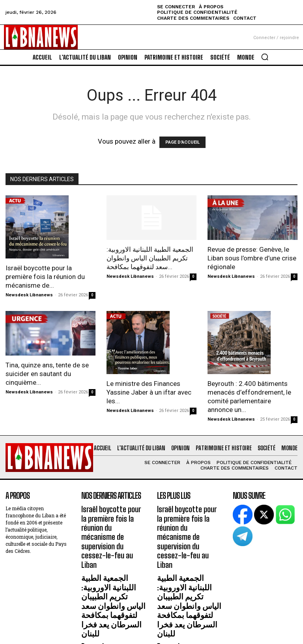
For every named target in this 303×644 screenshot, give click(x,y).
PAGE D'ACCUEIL (182, 142)
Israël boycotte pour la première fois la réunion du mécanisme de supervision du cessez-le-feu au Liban (114, 523)
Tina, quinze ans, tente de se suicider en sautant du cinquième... (47, 374)
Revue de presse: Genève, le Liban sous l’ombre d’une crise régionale (252, 258)
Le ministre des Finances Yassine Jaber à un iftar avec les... (149, 392)
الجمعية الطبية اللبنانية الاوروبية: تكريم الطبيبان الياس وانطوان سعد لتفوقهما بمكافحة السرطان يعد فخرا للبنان (113, 565)
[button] (265, 57)
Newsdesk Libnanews (29, 295)
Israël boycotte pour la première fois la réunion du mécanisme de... (45, 277)
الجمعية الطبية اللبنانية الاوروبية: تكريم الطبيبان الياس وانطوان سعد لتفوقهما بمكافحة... (150, 258)
